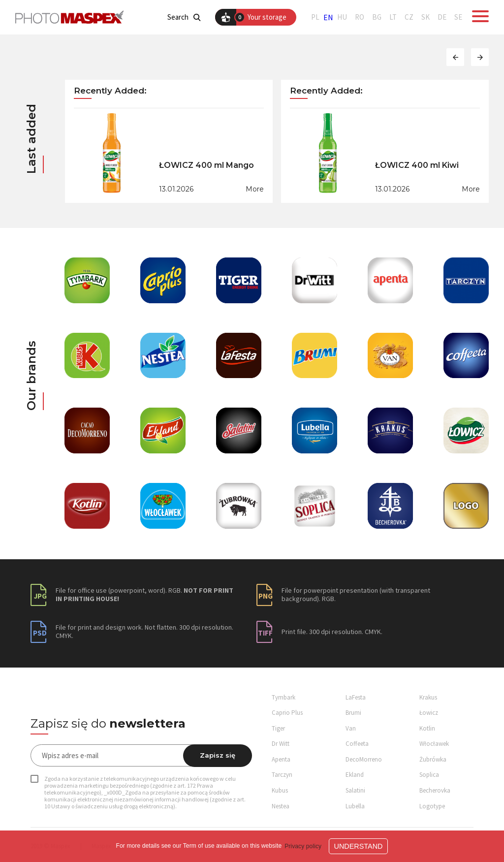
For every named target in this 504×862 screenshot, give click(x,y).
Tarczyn (282, 775)
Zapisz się (218, 755)
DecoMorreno (364, 759)
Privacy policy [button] (303, 846)
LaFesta (356, 697)
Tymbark (283, 697)
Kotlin (427, 728)
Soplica (429, 775)
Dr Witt (281, 744)
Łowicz (429, 713)
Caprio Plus (287, 713)
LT (393, 17)
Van (351, 728)
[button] (455, 57)
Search (184, 17)
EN (328, 17)
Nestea (281, 806)
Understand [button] (359, 846)
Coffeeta (357, 744)
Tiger (278, 728)
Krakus (428, 697)
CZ (409, 17)
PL (315, 17)
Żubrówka (433, 759)
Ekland (355, 775)
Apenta (281, 759)
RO (360, 17)
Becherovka (435, 790)
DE (442, 17)
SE (458, 17)
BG (377, 17)
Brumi (353, 713)
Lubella (355, 806)
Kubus (280, 790)
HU (342, 17)
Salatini (355, 790)
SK (425, 17)
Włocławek (434, 744)
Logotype (432, 806)
